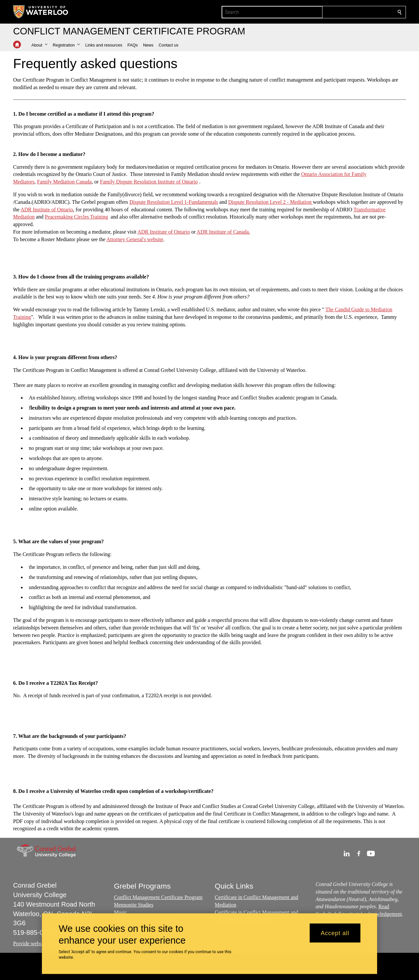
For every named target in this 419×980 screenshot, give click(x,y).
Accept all (335, 933)
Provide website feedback (40, 943)
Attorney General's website (135, 239)
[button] (39, 45)
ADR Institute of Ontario (47, 209)
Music (120, 912)
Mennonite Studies (134, 905)
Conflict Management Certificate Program (158, 897)
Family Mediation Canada (64, 182)
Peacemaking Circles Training (76, 217)
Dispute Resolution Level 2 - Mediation (271, 202)
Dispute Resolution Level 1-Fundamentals (174, 202)
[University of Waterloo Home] (41, 12)
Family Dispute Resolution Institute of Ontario (149, 182)
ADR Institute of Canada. (224, 232)
